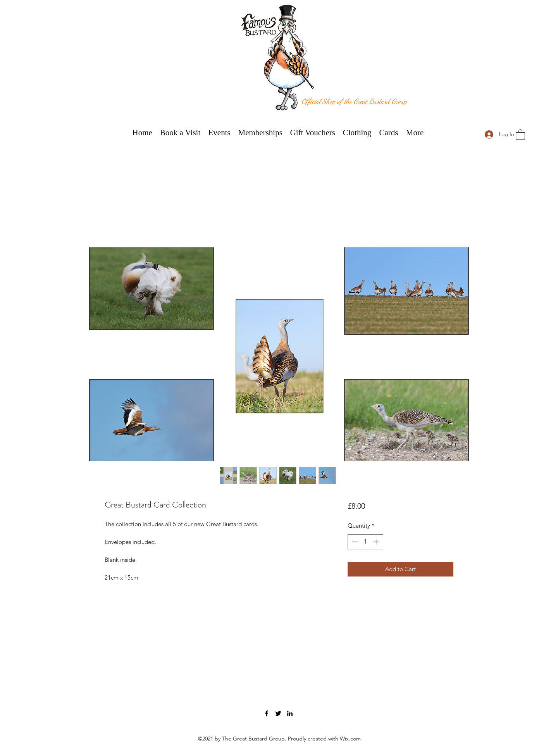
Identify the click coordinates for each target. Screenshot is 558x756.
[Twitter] (278, 713)
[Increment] (377, 542)
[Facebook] (267, 713)
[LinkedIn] (290, 713)
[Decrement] (354, 542)
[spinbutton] (365, 542)
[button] (520, 134)
